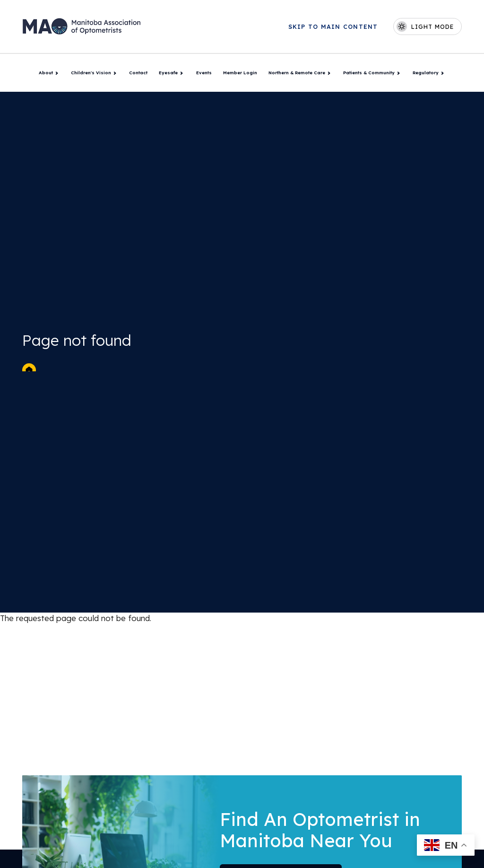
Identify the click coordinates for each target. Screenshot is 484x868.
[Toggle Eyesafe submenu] (181, 73)
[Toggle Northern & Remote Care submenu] (328, 73)
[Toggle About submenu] (56, 73)
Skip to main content (333, 27)
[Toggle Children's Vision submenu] (114, 73)
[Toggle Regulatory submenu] (442, 73)
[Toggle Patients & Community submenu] (398, 73)
